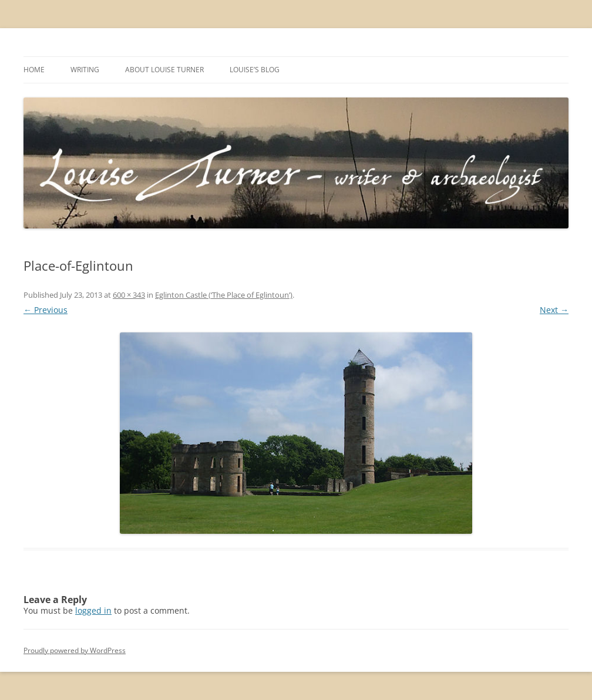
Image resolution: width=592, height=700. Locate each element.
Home (34, 70)
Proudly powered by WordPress (75, 650)
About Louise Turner (164, 70)
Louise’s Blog (255, 70)
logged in (93, 610)
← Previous (46, 310)
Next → (554, 310)
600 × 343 (129, 295)
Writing (85, 70)
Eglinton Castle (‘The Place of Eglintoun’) (224, 295)
